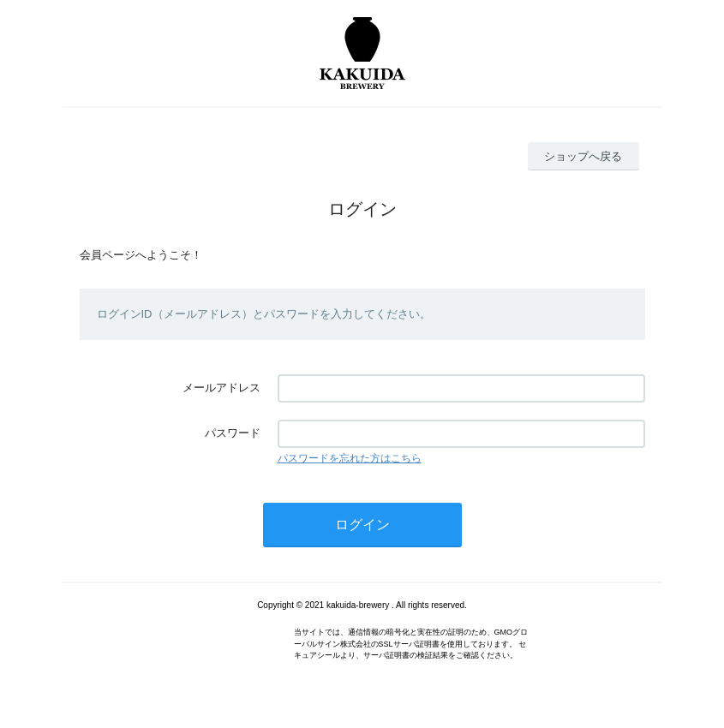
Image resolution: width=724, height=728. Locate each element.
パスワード (233, 433)
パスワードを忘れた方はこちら (350, 458)
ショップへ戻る (583, 156)
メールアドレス (221, 388)
